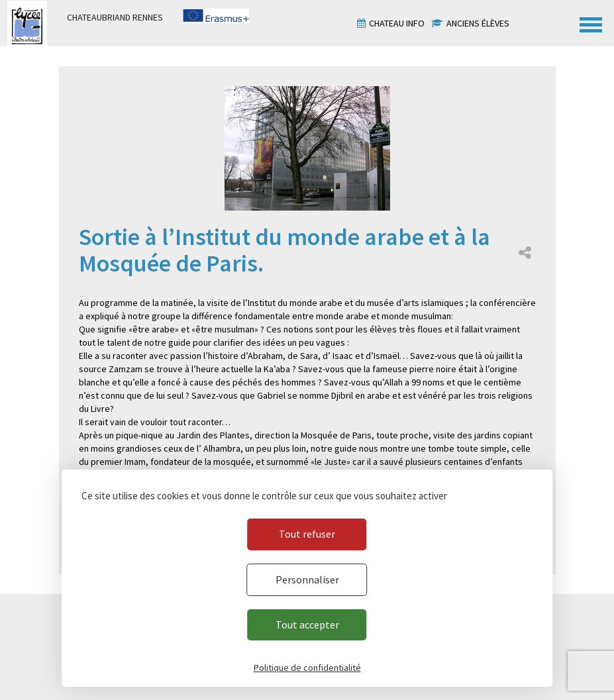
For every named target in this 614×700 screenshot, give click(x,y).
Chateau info (397, 23)
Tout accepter (307, 625)
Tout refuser (307, 534)
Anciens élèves (478, 23)
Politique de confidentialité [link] (307, 668)
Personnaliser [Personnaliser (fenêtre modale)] (307, 579)
